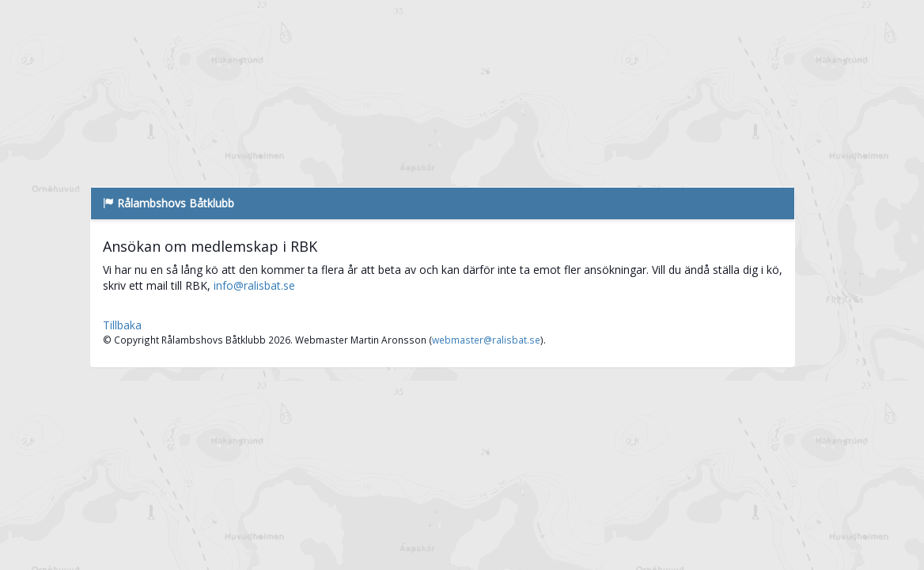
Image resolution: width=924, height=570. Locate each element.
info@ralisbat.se (254, 285)
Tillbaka (122, 325)
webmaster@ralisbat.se (486, 340)
